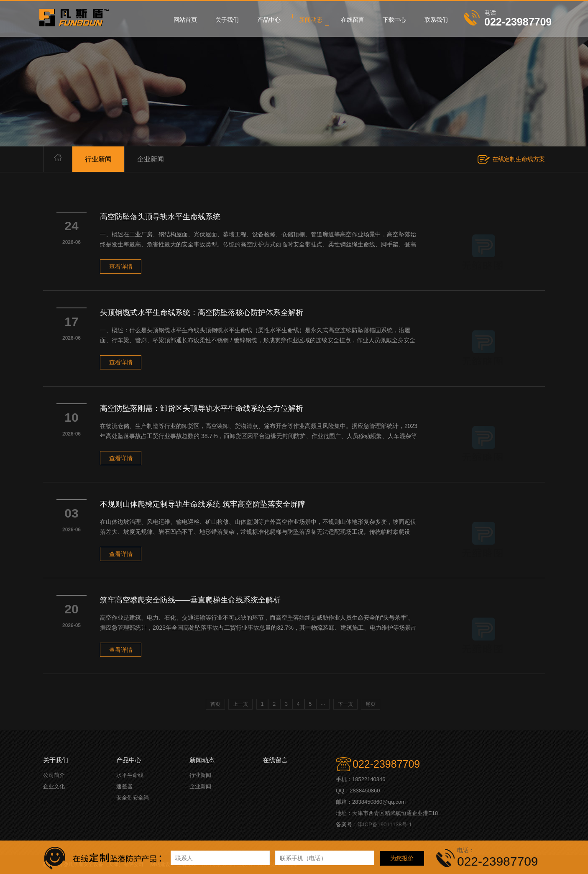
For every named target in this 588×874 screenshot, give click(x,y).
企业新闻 (151, 159)
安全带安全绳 (133, 798)
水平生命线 (130, 775)
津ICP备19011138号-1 (385, 824)
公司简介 (54, 775)
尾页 (371, 704)
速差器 (124, 786)
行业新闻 (98, 159)
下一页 (345, 704)
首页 (215, 704)
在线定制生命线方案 (519, 159)
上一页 (240, 704)
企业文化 (54, 786)
